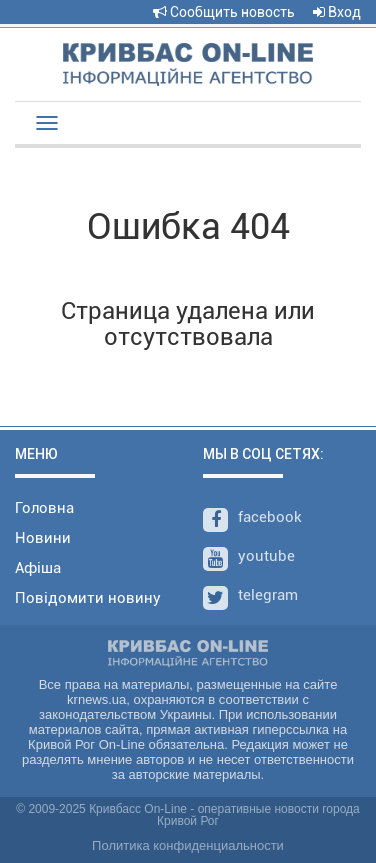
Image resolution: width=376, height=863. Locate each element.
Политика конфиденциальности (188, 845)
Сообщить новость (224, 12)
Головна (44, 508)
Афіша (38, 568)
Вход (337, 12)
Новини (43, 538)
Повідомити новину (88, 598)
